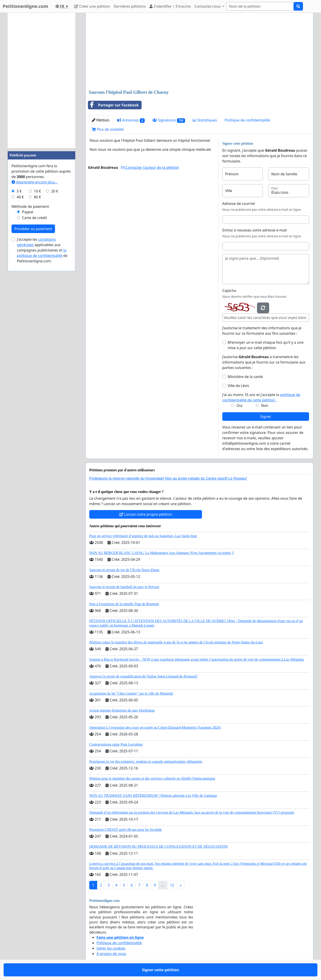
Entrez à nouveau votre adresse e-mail (255, 230)
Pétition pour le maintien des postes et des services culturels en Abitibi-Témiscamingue (152, 778)
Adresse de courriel (239, 204)
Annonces (131, 120)
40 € (20, 197)
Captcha (229, 291)
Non (265, 405)
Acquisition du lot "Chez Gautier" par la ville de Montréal (131, 693)
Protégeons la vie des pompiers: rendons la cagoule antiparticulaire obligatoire (146, 761)
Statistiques (205, 120)
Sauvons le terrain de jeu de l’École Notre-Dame (124, 570)
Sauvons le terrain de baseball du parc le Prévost (124, 587)
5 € (19, 191)
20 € (55, 191)
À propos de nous (111, 954)
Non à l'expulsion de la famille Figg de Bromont (124, 604)
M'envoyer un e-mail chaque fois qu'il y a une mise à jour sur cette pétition (266, 345)
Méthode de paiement (30, 206)
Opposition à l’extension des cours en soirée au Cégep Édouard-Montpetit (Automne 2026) (155, 727)
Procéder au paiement (33, 229)
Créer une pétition (92, 6)
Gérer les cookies (111, 948)
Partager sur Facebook (113, 105)
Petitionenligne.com (25, 6)
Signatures (169, 120)
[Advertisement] (199, 52)
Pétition (101, 120)
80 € (37, 197)
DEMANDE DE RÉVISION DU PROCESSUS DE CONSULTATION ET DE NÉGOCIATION (158, 846)
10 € (37, 191)
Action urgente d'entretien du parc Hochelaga (122, 710)
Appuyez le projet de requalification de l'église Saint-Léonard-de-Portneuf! (143, 676)
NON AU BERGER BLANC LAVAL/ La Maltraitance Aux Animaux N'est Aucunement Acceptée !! (162, 553)
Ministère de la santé (245, 377)
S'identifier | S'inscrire (170, 6)
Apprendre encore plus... (35, 182)
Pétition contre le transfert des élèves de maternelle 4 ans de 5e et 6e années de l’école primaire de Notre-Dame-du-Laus (176, 642)
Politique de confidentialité (247, 120)
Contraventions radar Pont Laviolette (116, 744)
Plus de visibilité (108, 129)
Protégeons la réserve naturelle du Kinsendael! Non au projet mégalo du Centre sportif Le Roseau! (168, 478)
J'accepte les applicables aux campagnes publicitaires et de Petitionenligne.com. (42, 250)
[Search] (260, 6)
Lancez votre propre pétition (146, 514)
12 (172, 885)
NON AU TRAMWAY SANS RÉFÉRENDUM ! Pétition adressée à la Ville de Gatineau (153, 796)
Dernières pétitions (130, 6)
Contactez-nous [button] (208, 6)
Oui (240, 405)
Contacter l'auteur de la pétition (150, 167)
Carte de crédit (34, 218)
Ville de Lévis (238, 386)
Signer (266, 417)
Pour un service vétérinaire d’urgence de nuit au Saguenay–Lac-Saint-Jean (143, 536)
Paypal (28, 212)
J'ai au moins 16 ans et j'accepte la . (261, 397)
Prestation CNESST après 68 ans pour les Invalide (126, 830)
